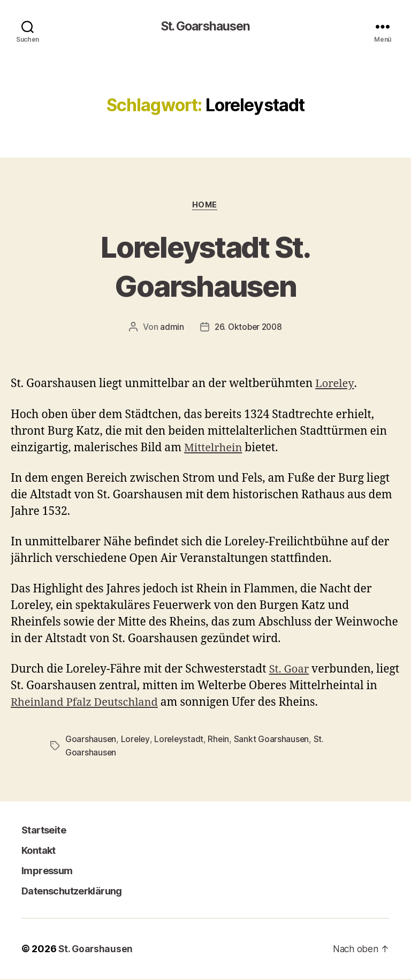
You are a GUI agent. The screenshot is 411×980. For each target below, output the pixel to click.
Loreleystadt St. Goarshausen (205, 266)
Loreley (335, 385)
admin (170, 328)
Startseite (43, 831)
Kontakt (38, 851)
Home (205, 206)
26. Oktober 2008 (248, 328)
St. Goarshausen (205, 27)
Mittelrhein (215, 449)
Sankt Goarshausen (274, 740)
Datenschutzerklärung (71, 892)
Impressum (47, 872)
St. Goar (290, 671)
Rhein (221, 740)
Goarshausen (91, 740)
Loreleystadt (180, 740)
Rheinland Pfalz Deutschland (101, 704)
